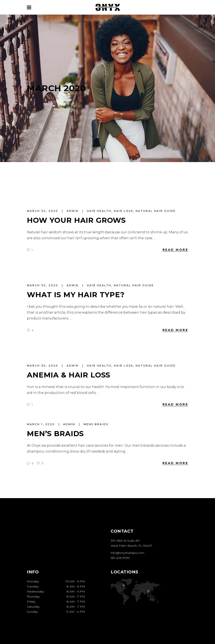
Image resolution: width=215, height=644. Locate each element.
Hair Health (99, 211)
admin (73, 211)
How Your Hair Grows (76, 220)
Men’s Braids (55, 434)
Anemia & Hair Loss (69, 375)
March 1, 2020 (41, 424)
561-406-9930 (120, 558)
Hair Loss (123, 211)
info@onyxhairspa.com (127, 553)
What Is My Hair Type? (76, 295)
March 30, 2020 (43, 211)
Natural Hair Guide (156, 211)
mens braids (96, 424)
